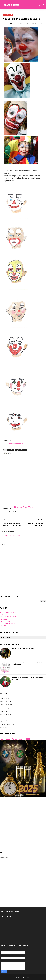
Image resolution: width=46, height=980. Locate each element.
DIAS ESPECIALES (6, 621)
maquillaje (8, 15)
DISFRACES (4, 619)
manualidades (6, 727)
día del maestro (6, 711)
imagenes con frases (8, 724)
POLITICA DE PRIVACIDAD (9, 617)
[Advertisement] (23, 483)
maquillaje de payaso (16, 444)
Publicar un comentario (12, 535)
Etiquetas (3, 626)
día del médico (6, 714)
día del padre (6, 718)
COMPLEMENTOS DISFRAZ (10, 623)
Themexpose (27, 977)
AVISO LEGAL (5, 615)
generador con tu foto (8, 721)
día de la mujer (6, 702)
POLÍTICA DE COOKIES (8, 612)
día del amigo (6, 708)
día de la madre (6, 698)
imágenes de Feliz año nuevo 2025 (25, 649)
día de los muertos (7, 705)
